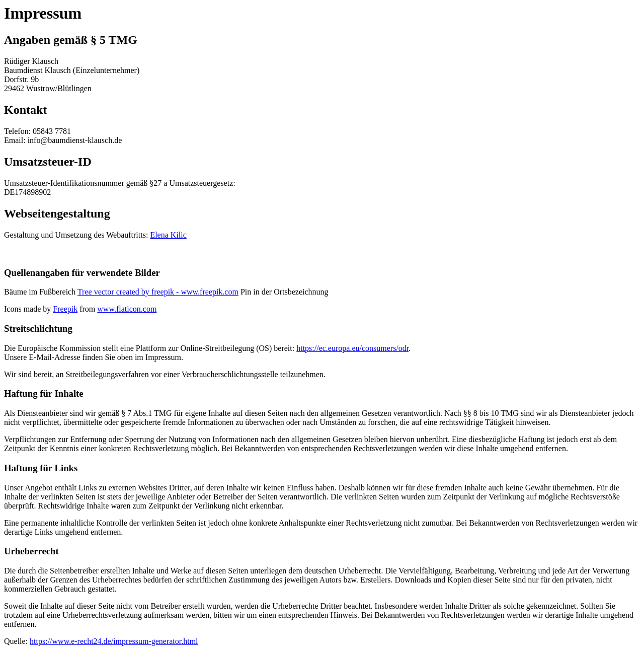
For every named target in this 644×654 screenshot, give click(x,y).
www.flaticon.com (127, 309)
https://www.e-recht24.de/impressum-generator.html (114, 641)
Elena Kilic (168, 235)
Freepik (65, 309)
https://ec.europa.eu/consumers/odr (352, 348)
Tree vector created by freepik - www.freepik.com (158, 292)
